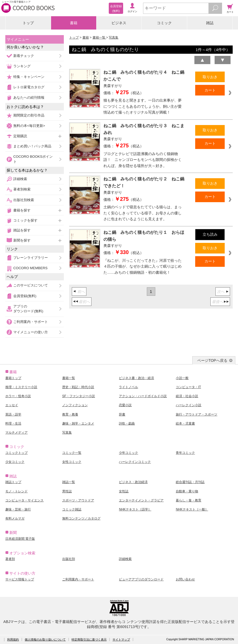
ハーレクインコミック (135, 462)
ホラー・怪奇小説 (18, 396)
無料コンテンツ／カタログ (81, 518)
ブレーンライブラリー (31, 258)
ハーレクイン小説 (189, 405)
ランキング (22, 66)
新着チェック (24, 56)
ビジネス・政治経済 (133, 482)
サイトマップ (121, 639)
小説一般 (182, 378)
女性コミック (72, 462)
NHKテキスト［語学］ (135, 509)
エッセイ (12, 405)
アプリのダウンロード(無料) (28, 309)
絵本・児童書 (185, 423)
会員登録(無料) (25, 296)
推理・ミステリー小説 (21, 387)
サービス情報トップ (20, 579)
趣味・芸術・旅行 (18, 509)
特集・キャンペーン (29, 77)
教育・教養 (70, 414)
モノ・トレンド (16, 491)
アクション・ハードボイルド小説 (143, 396)
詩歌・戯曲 (127, 423)
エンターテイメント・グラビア (141, 500)
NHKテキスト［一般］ (192, 509)
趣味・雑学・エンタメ (78, 423)
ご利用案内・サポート (31, 322)
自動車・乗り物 (187, 491)
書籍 (74, 23)
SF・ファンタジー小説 (79, 396)
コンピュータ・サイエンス (24, 500)
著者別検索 (22, 189)
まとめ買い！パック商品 (32, 146)
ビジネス (119, 23)
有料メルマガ (15, 518)
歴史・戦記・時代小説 (78, 387)
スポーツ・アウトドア (78, 500)
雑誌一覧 (69, 482)
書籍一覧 (99, 38)
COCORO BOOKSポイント (33, 159)
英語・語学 (13, 414)
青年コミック (185, 453)
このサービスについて (31, 285)
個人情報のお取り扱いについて (45, 639)
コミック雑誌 (72, 509)
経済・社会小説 (187, 396)
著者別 (10, 559)
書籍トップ (13, 378)
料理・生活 (13, 423)
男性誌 (67, 491)
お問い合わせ (185, 579)
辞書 (122, 414)
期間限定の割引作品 (29, 115)
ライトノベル (128, 387)
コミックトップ (16, 453)
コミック (164, 23)
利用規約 (13, 639)
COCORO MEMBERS (30, 268)
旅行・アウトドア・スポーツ (197, 414)
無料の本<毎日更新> (29, 126)
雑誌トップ (13, 482)
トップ (28, 23)
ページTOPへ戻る (212, 360)
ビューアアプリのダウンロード (141, 579)
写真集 (114, 38)
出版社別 (69, 559)
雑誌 (210, 23)
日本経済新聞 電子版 (20, 539)
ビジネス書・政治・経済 (136, 378)
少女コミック (15, 462)
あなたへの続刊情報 (29, 97)
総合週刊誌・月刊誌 (190, 482)
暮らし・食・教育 (189, 500)
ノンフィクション (75, 405)
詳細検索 (20, 179)
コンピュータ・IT (188, 387)
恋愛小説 (125, 405)
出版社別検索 (24, 200)
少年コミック (128, 453)
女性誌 (124, 491)
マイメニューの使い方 (31, 332)
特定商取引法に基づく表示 (89, 639)
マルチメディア (16, 433)
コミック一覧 (72, 453)
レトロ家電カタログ (29, 87)
